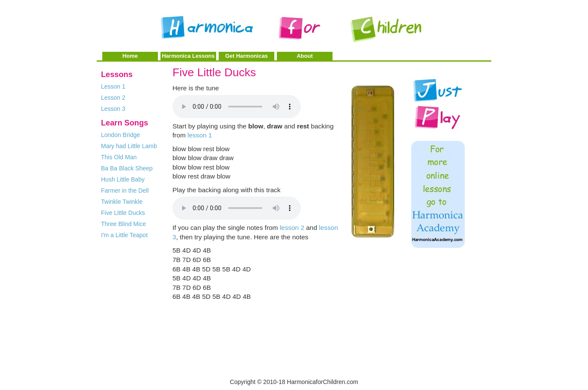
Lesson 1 (113, 86)
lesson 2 (292, 228)
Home (130, 56)
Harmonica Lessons (188, 56)
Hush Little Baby (123, 179)
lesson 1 (200, 135)
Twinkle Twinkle (122, 202)
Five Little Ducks (123, 213)
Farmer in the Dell (125, 191)
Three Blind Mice (123, 224)
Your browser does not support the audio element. (237, 107)
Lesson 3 (113, 109)
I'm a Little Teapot (124, 235)
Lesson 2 (113, 98)
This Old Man (119, 157)
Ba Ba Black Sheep (127, 168)
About (305, 56)
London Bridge (120, 135)
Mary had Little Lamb (129, 146)
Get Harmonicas (246, 56)
